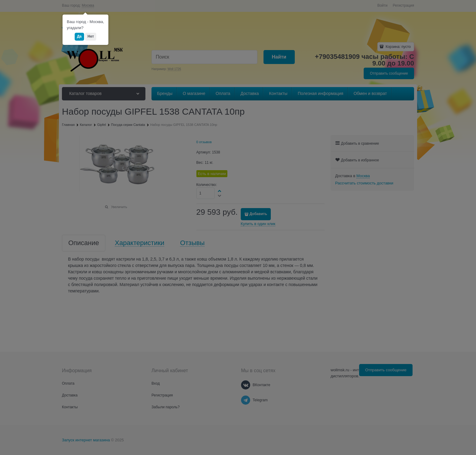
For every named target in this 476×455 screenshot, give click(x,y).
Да (79, 36)
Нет (91, 36)
